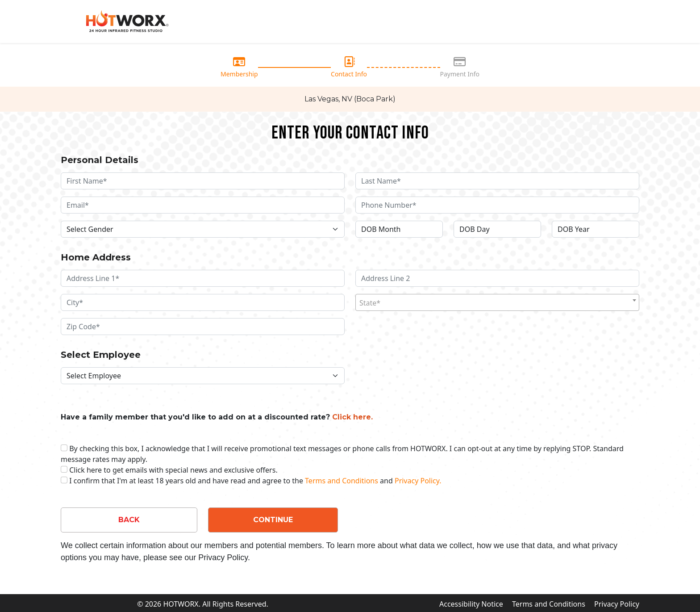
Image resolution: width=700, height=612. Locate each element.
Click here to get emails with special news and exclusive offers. (173, 470)
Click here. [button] (352, 417)
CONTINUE (273, 520)
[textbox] (497, 303)
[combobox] (497, 302)
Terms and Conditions (342, 481)
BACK (129, 520)
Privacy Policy (617, 604)
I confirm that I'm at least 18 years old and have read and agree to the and (255, 481)
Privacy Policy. (418, 481)
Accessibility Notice (471, 604)
